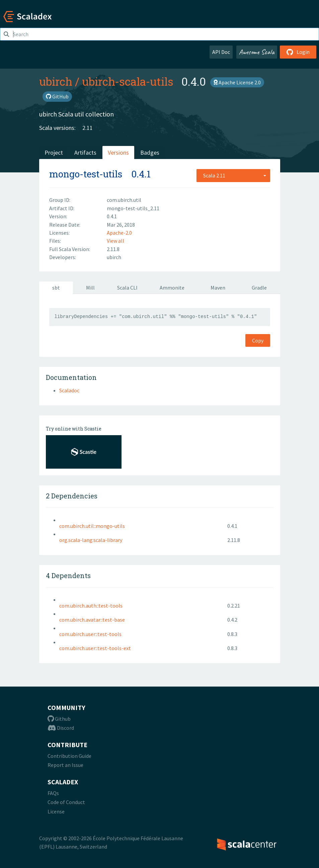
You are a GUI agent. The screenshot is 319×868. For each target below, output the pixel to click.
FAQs (53, 793)
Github (59, 719)
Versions (118, 152)
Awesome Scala (257, 52)
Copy (258, 340)
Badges (150, 152)
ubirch (56, 81)
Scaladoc (69, 390)
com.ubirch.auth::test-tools (91, 606)
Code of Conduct (66, 802)
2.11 (88, 128)
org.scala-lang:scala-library (91, 540)
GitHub (57, 96)
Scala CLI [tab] (127, 288)
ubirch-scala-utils (128, 81)
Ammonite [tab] (172, 288)
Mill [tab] (90, 288)
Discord (61, 728)
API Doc (221, 52)
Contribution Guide (69, 756)
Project (54, 152)
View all (115, 241)
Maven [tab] (218, 288)
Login (298, 52)
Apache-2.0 (119, 233)
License (56, 811)
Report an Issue (65, 765)
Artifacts (85, 152)
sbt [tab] (56, 288)
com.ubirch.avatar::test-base (92, 620)
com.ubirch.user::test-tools (90, 634)
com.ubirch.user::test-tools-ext (95, 648)
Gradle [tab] (259, 288)
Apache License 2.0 (237, 82)
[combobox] (233, 175)
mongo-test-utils (86, 174)
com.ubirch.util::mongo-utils (92, 526)
